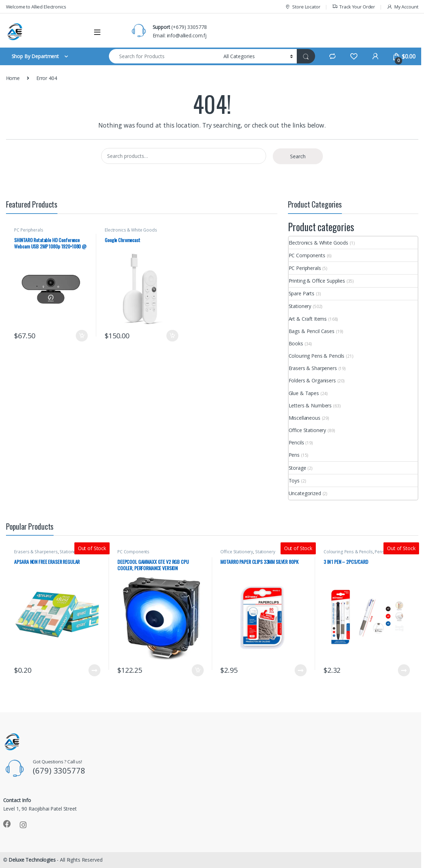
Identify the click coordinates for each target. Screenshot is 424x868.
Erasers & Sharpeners (313, 368)
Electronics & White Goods (131, 230)
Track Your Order (354, 7)
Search (298, 156)
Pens (294, 455)
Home (13, 78)
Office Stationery (308, 430)
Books (296, 343)
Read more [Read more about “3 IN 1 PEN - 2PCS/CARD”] (404, 670)
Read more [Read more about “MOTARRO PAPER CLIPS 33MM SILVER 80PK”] (301, 670)
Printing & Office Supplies (317, 281)
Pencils (296, 442)
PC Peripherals (29, 230)
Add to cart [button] (82, 336)
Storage (297, 468)
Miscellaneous (305, 418)
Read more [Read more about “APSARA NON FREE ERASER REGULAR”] (94, 670)
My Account (402, 7)
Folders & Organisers (312, 380)
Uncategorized (305, 493)
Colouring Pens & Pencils (317, 356)
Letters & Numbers (310, 405)
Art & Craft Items (308, 319)
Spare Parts (302, 293)
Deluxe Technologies (32, 860)
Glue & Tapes (304, 393)
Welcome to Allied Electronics (36, 7)
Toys (294, 481)
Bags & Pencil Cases (312, 331)
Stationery (300, 306)
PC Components (307, 255)
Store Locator (303, 7)
